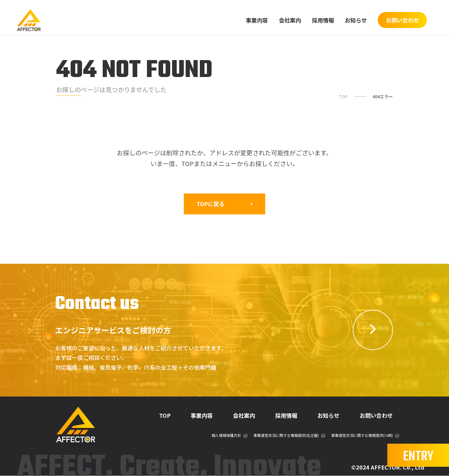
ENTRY (418, 456)
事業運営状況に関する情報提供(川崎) (362, 436)
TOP (343, 96)
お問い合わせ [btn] (402, 20)
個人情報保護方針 (226, 436)
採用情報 (323, 20)
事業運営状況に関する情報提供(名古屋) (286, 436)
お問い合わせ (376, 416)
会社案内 (290, 20)
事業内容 (257, 20)
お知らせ (356, 20)
